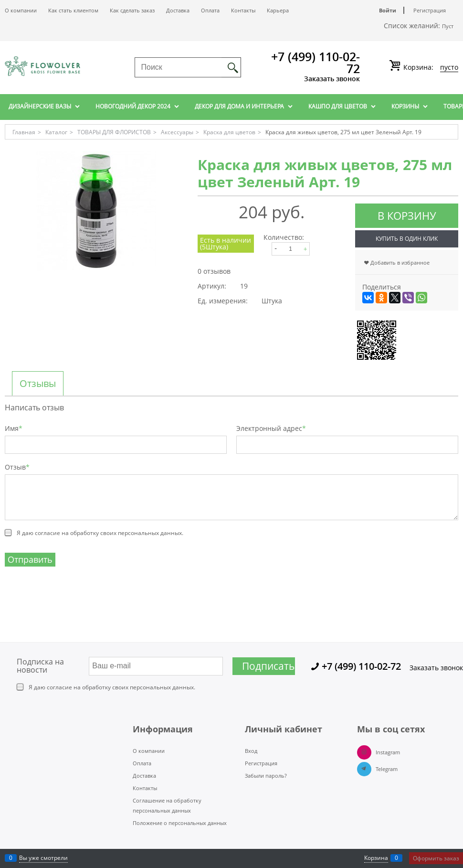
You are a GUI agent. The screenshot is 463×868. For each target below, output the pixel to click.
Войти (388, 10)
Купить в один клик (407, 239)
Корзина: (430, 67)
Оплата (210, 10)
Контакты (243, 10)
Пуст (448, 26)
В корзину (407, 215)
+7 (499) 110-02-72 (316, 62)
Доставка (178, 10)
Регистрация (430, 10)
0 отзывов (214, 271)
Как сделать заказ (132, 10)
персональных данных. (151, 533)
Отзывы (38, 384)
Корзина (376, 858)
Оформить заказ (436, 858)
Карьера (278, 10)
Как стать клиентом (73, 10)
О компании (21, 10)
